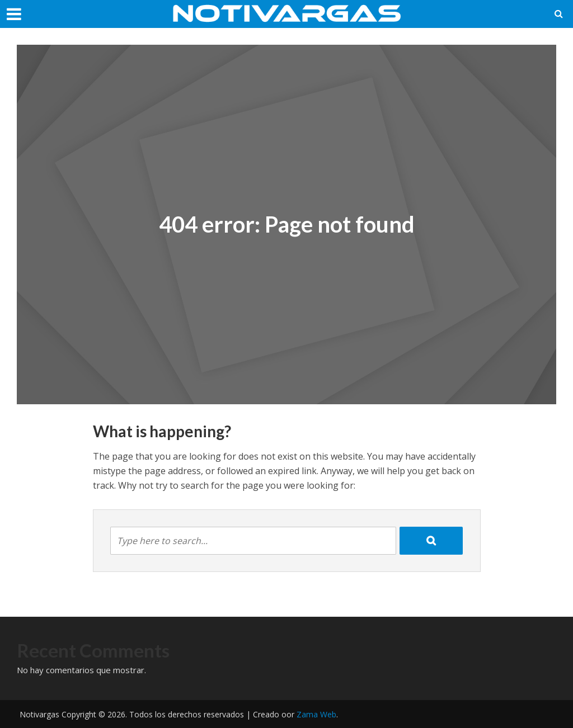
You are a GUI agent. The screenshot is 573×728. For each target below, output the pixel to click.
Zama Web (316, 714)
